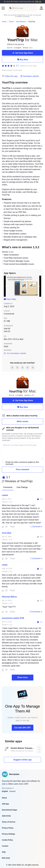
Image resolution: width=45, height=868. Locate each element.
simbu (5, 565)
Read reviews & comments (12, 70)
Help (4, 852)
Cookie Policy (7, 840)
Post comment (22, 469)
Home (4, 22)
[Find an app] (10, 8)
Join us (38, 1)
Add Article (6, 816)
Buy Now (22, 59)
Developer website (30, 76)
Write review (23, 421)
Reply (13, 527)
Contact (5, 846)
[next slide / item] (39, 286)
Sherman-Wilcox (9, 597)
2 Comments (36, 612)
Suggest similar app (22, 760)
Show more (22, 677)
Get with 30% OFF (22, 728)
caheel (5, 495)
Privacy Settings (8, 834)
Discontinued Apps (10, 810)
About (4, 798)
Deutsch (13, 791)
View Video (10, 299)
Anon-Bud (7, 533)
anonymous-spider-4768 (13, 618)
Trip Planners (21, 22)
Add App (5, 804)
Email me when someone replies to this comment (22, 463)
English (5, 791)
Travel (11, 22)
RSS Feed (6, 858)
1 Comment (36, 526)
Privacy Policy (8, 828)
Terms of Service (9, 822)
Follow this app (10, 76)
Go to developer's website (15, 353)
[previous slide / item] (6, 286)
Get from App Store (22, 53)
